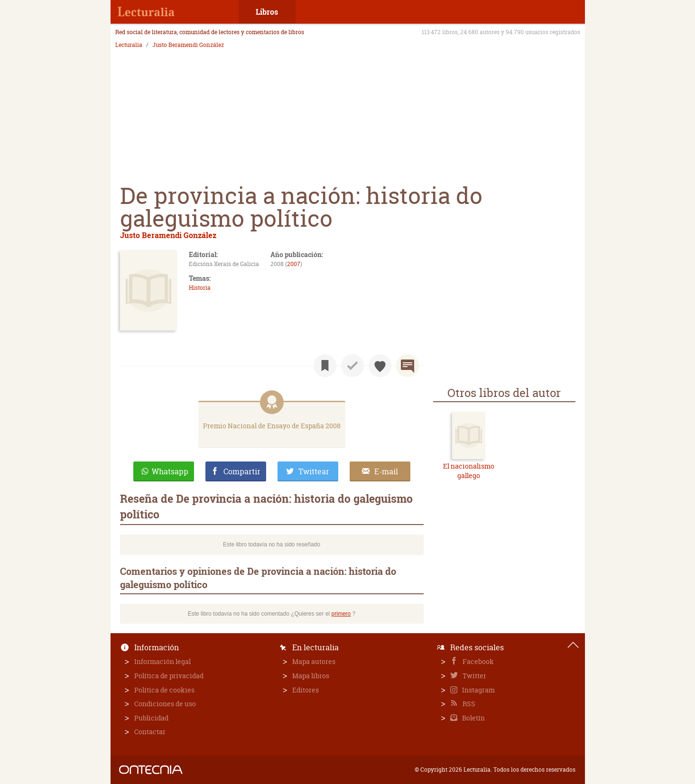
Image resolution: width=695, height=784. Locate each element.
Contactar (150, 732)
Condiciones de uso (165, 704)
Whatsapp (170, 471)
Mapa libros (311, 676)
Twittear (314, 471)
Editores (306, 690)
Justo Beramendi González (188, 45)
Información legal (162, 661)
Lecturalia (129, 45)
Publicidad (151, 718)
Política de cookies (164, 690)
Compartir (242, 471)
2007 (294, 264)
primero (341, 614)
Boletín (473, 718)
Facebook (477, 661)
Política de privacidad (169, 676)
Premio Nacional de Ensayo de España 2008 (272, 426)
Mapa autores (314, 661)
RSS (468, 704)
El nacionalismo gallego (469, 471)
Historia (200, 288)
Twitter (474, 676)
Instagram (478, 690)
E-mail (386, 471)
